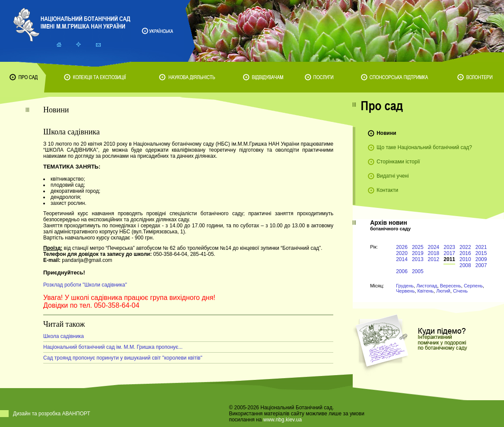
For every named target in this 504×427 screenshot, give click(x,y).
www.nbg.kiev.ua (282, 420)
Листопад (427, 286)
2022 (465, 247)
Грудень (405, 286)
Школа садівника (64, 336)
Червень (405, 291)
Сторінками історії (398, 162)
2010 (465, 259)
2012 (434, 259)
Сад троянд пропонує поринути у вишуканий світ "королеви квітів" (123, 358)
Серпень (473, 286)
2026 (402, 247)
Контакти (387, 190)
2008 (465, 265)
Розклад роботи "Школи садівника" (85, 285)
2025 (418, 247)
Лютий (443, 291)
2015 (481, 253)
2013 (418, 259)
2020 (402, 253)
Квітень (426, 291)
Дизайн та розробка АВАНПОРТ (52, 414)
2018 (434, 253)
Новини (386, 133)
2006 (402, 271)
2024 (434, 247)
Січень (460, 291)
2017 (449, 253)
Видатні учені (392, 176)
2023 (449, 247)
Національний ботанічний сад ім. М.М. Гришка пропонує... (113, 347)
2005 (418, 271)
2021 (481, 247)
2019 (418, 253)
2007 (481, 265)
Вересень (451, 286)
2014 (402, 259)
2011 (449, 259)
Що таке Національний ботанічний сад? (424, 147)
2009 (481, 259)
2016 (465, 253)
